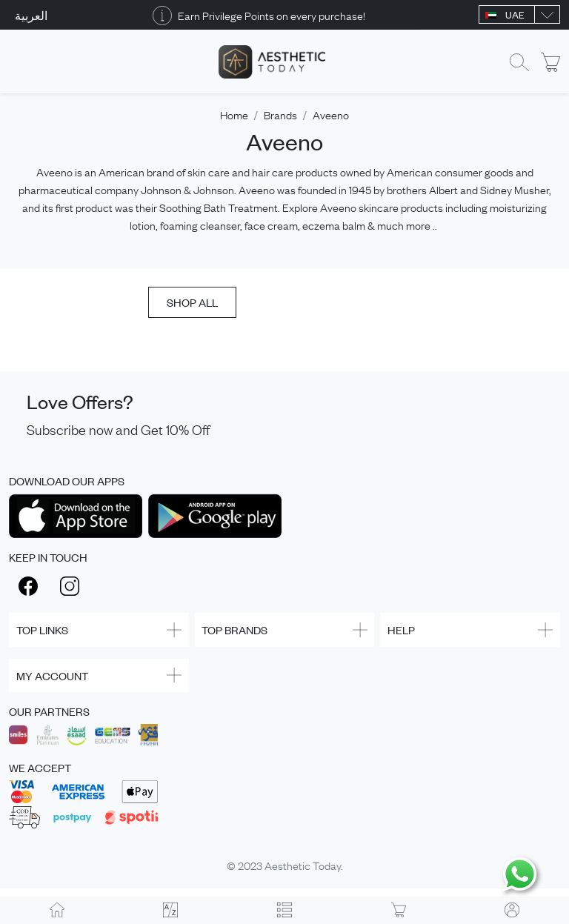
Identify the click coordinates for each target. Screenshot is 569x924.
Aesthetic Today (303, 865)
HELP (401, 629)
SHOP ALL (192, 302)
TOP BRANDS (234, 629)
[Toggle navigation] (19, 62)
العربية (31, 15)
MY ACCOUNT (52, 675)
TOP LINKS (42, 629)
